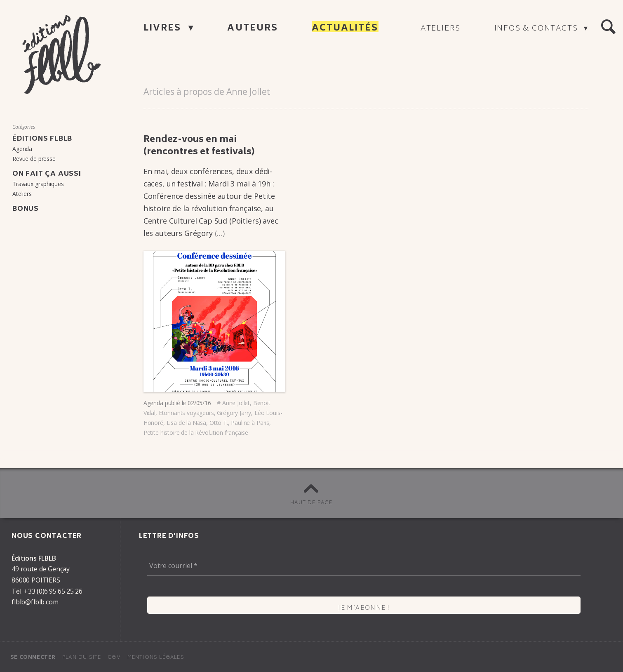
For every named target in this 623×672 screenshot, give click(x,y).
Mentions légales (156, 658)
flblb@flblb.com (35, 602)
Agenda (153, 403)
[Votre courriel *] (364, 566)
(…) (220, 233)
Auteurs (253, 29)
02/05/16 (199, 403)
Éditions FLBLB (42, 139)
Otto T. (219, 423)
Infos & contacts (537, 29)
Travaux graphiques (38, 184)
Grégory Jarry (234, 413)
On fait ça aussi (47, 174)
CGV (114, 658)
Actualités (345, 29)
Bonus (26, 209)
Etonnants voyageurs (186, 413)
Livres (164, 29)
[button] (608, 27)
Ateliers (441, 29)
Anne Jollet (236, 403)
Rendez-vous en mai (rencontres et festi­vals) (199, 146)
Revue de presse (34, 159)
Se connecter (33, 658)
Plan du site (82, 658)
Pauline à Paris (250, 423)
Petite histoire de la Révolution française (196, 433)
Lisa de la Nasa (187, 423)
